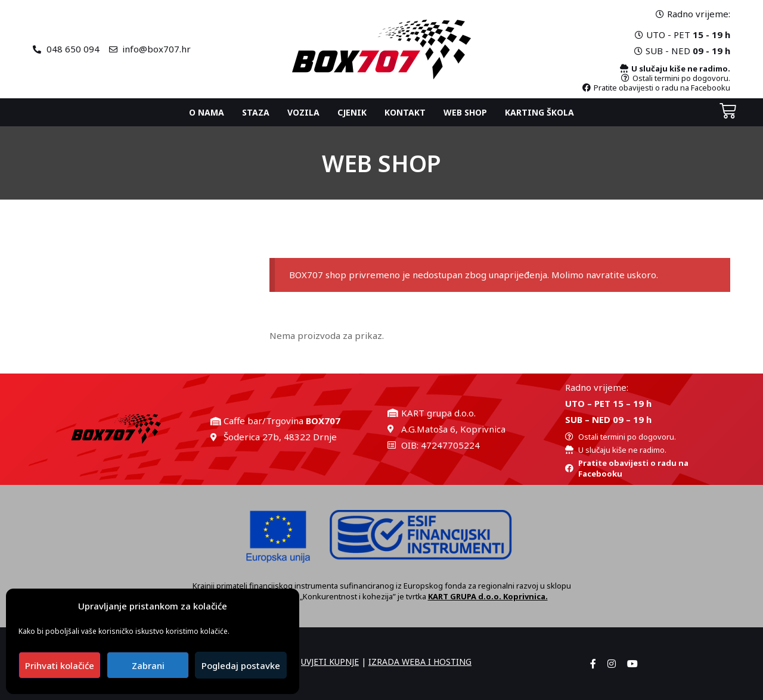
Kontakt (405, 112)
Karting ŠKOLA (539, 112)
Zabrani (148, 665)
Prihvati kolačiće (60, 665)
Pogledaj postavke (241, 665)
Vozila (303, 112)
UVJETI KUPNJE (330, 662)
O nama (207, 112)
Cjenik (352, 112)
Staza (256, 112)
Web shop (465, 112)
